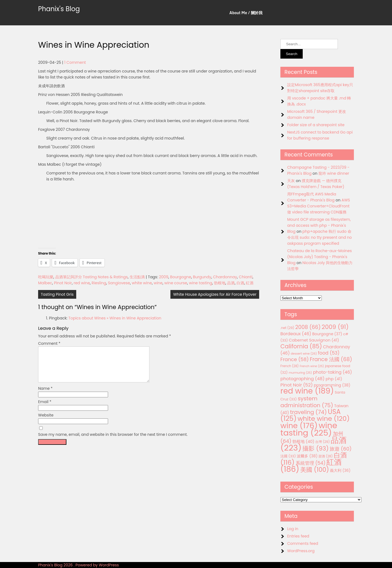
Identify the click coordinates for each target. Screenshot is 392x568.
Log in (293, 529)
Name (45, 395)
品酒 (231, 283)
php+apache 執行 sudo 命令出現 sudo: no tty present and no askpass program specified (319, 237)
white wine (142, 283)
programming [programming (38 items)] (332, 385)
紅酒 (250, 283)
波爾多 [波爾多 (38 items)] (307, 456)
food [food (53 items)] (329, 353)
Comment (49, 343)
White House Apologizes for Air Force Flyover (215, 294)
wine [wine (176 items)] (299, 426)
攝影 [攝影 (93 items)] (316, 448)
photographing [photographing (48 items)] (302, 379)
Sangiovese (119, 283)
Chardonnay (225, 277)
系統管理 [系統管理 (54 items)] (311, 463)
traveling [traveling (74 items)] (308, 412)
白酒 (240, 283)
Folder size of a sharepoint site (316, 125)
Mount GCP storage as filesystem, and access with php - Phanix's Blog (319, 225)
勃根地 (220, 283)
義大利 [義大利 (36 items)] (340, 470)
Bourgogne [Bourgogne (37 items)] (327, 334)
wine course (176, 283)
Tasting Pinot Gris (57, 294)
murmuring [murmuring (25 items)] (300, 373)
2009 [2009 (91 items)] (335, 327)
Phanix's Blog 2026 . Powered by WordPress (79, 565)
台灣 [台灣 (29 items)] (322, 442)
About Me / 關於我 (246, 13)
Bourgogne (181, 277)
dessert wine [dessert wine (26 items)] (304, 354)
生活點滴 (137, 277)
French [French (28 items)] (290, 366)
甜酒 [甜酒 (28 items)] (326, 456)
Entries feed (298, 536)
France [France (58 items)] (295, 359)
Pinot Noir (63, 283)
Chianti (246, 277)
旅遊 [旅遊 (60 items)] (341, 449)
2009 (164, 277)
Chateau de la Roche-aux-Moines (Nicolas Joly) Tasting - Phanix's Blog (319, 257)
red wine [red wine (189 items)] (307, 391)
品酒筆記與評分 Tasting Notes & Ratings (92, 277)
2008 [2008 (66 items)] (308, 327)
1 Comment (75, 62)
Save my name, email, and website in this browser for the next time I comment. (113, 441)
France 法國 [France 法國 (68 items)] (331, 359)
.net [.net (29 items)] (287, 328)
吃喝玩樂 (46, 277)
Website (46, 422)
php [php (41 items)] (334, 379)
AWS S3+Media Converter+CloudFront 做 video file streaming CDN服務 (319, 206)
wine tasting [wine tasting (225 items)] (309, 429)
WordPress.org (301, 551)
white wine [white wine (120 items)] (324, 419)
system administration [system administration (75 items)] (307, 402)
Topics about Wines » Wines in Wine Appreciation (115, 318)
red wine (82, 283)
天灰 (291, 181)
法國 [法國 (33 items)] (288, 456)
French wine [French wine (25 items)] (312, 366)
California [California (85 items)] (301, 346)
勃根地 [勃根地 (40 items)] (303, 442)
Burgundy (202, 277)
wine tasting (200, 283)
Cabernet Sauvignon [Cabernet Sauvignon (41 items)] (314, 340)
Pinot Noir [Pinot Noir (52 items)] (297, 385)
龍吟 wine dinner (334, 173)
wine (158, 283)
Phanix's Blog (59, 9)
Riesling (99, 283)
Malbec (45, 283)
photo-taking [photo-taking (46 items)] (333, 372)
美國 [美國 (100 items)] (315, 470)
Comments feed (303, 543)
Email (45, 408)
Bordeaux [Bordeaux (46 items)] (296, 334)
